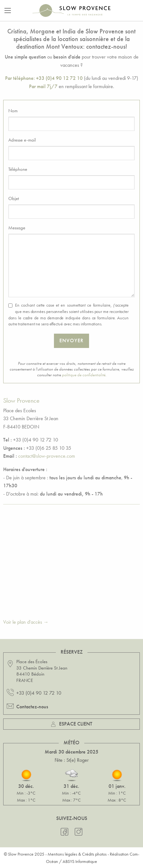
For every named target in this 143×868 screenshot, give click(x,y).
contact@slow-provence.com (47, 456)
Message (17, 228)
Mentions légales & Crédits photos (77, 854)
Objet (14, 198)
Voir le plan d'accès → (26, 622)
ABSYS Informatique (80, 861)
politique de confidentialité (84, 375)
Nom (13, 111)
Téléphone (18, 169)
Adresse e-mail (22, 140)
